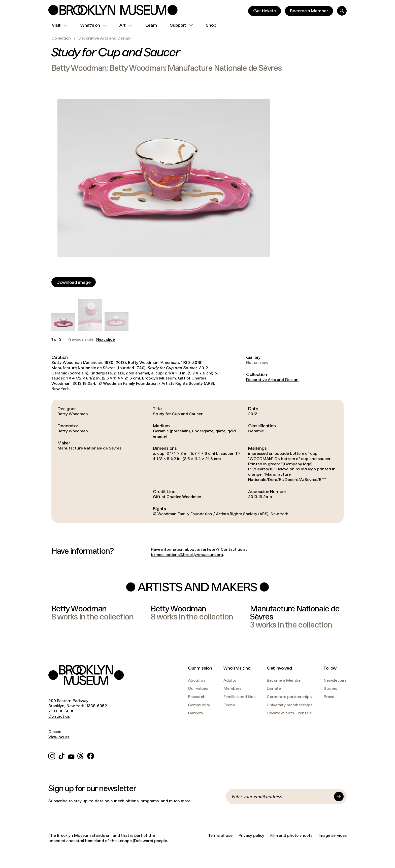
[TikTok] (62, 755)
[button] (63, 322)
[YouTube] (71, 755)
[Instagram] (52, 755)
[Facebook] (91, 755)
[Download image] (74, 282)
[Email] (281, 796)
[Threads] (81, 755)
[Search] (342, 11)
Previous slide (80, 339)
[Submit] (339, 796)
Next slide (106, 339)
